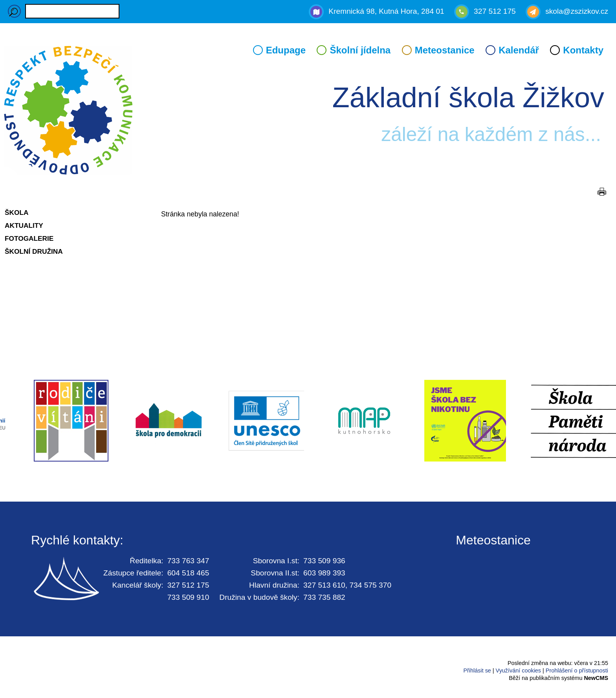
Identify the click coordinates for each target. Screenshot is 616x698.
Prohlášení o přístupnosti (577, 671)
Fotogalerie (29, 238)
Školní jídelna (360, 50)
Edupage (286, 50)
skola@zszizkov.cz (577, 11)
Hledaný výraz (14, 11)
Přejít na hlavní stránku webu (308, 112)
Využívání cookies (518, 671)
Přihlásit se (477, 671)
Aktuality (24, 225)
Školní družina (34, 251)
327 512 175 (495, 11)
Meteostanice (445, 50)
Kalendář (519, 50)
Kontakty (583, 50)
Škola (16, 213)
